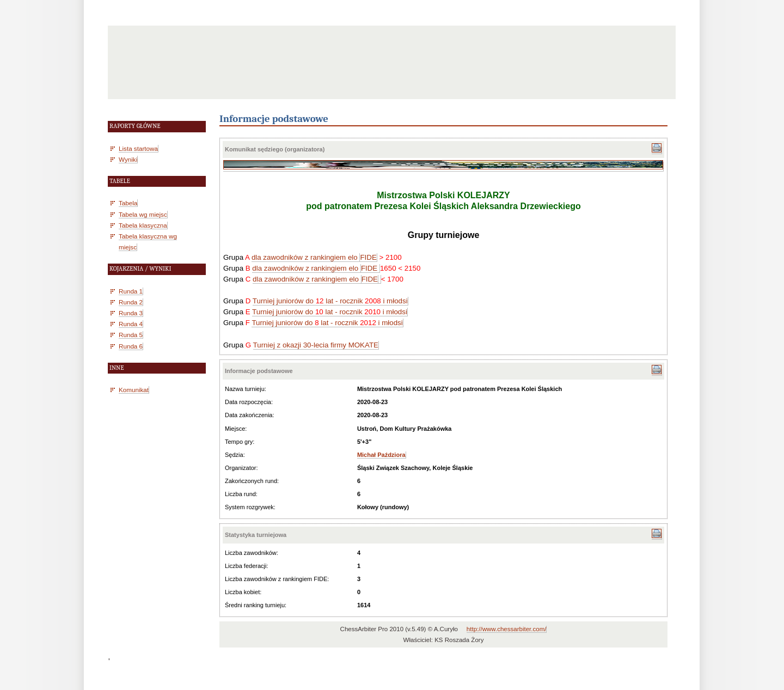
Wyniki (128, 159)
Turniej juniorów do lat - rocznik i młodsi (330, 301)
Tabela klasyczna (143, 225)
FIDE (368, 257)
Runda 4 (131, 324)
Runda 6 (131, 346)
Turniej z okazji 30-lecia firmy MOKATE (316, 345)
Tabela (128, 203)
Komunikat (134, 390)
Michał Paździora (381, 455)
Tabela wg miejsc (143, 214)
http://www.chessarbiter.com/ (507, 629)
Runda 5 (131, 335)
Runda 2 (131, 302)
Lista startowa (138, 148)
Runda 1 (131, 291)
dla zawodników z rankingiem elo (306, 257)
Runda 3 (131, 313)
